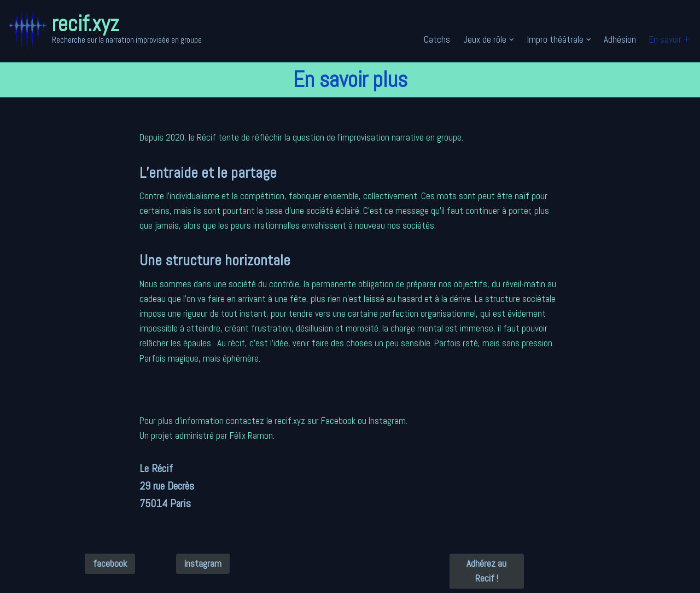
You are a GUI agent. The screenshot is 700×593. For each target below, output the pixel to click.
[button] (512, 40)
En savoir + (669, 39)
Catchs (437, 39)
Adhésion (620, 39)
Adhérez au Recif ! (486, 571)
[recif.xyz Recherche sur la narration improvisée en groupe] (105, 31)
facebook (110, 563)
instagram (203, 563)
